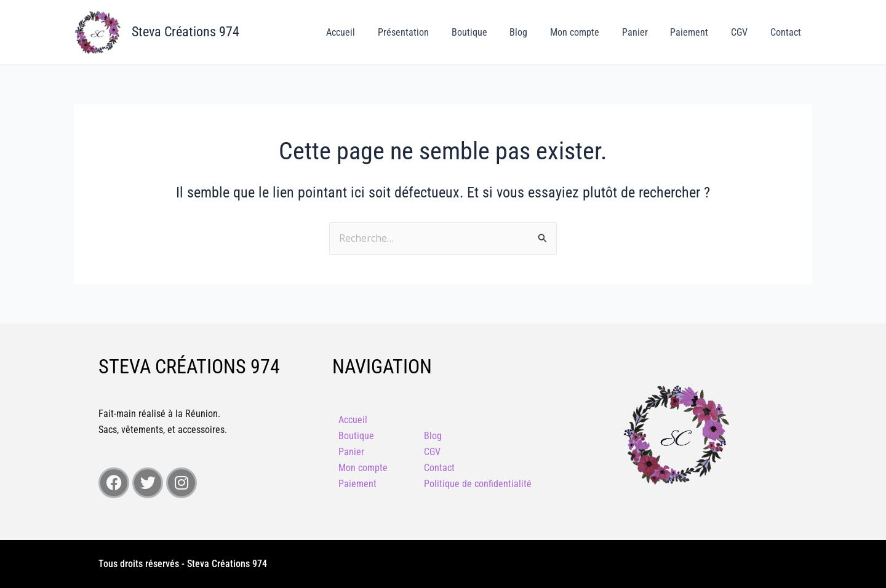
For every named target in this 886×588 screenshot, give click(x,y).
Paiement (696, 32)
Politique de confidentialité (478, 484)
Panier (645, 32)
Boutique (488, 32)
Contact (787, 32)
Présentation (425, 32)
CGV (744, 32)
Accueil (365, 32)
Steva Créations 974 (186, 32)
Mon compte (588, 32)
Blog (534, 32)
